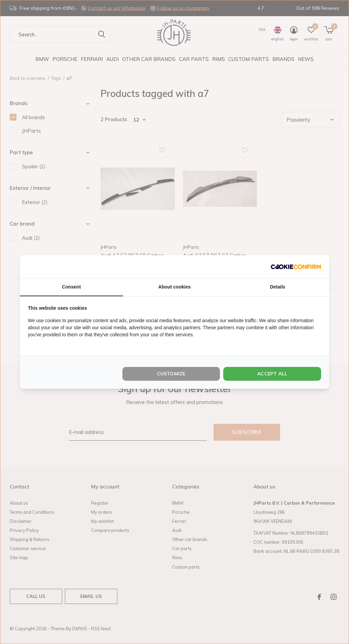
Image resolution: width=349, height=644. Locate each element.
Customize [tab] (171, 374)
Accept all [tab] (272, 374)
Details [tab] (278, 287)
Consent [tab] (71, 287)
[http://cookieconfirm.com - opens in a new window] (296, 266)
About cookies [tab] (174, 287)
